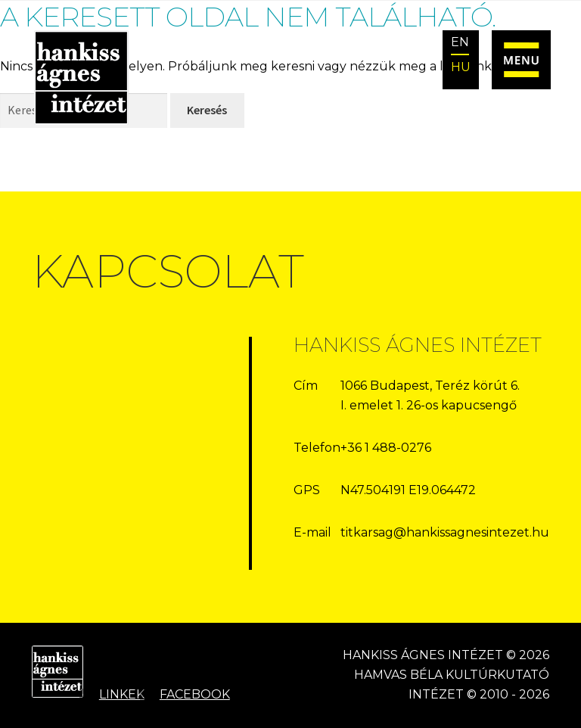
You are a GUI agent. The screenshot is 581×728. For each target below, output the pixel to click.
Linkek (122, 694)
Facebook (195, 694)
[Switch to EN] (461, 44)
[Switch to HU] (461, 68)
